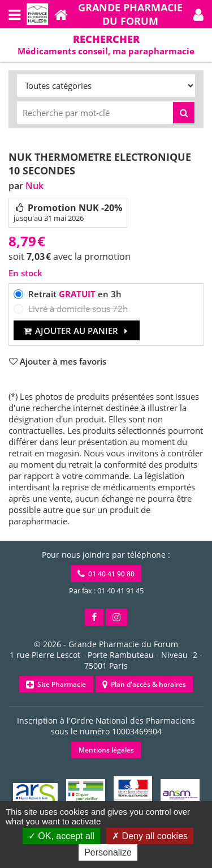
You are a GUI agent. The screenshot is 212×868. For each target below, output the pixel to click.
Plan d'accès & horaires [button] (144, 684)
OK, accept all (61, 836)
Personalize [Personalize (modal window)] (108, 852)
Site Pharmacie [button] (56, 684)
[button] (198, 14)
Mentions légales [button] (106, 750)
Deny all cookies (150, 836)
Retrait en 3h (75, 294)
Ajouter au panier (77, 331)
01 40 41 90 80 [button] (106, 574)
